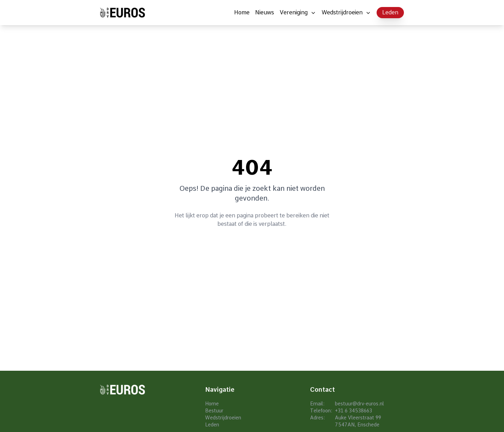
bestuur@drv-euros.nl (359, 404)
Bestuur (214, 411)
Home (242, 12)
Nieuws (265, 12)
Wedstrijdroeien (342, 12)
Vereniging (294, 12)
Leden (390, 12)
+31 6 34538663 (353, 411)
